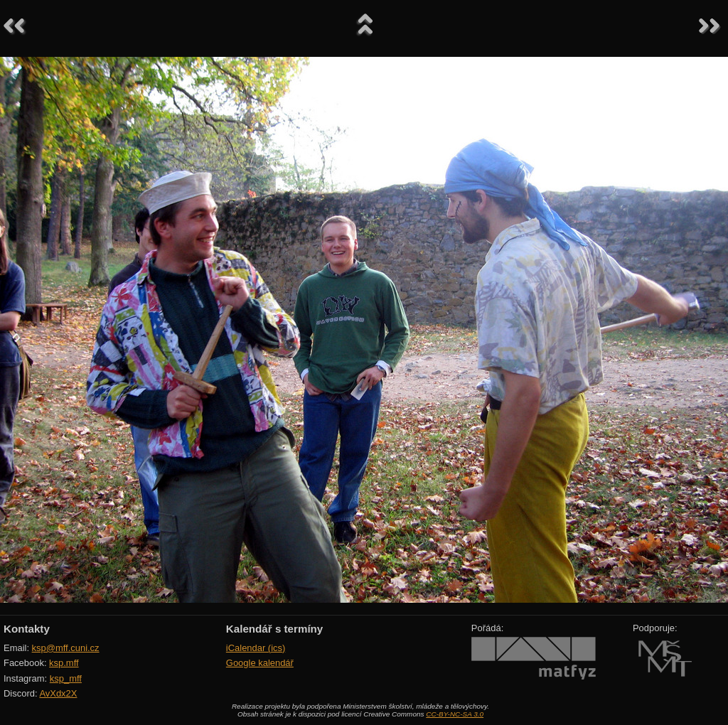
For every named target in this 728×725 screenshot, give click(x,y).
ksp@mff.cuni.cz (66, 648)
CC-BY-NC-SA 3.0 (455, 714)
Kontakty (27, 629)
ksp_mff (66, 678)
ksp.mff (64, 663)
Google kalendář (260, 663)
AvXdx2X (58, 693)
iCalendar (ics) (256, 648)
